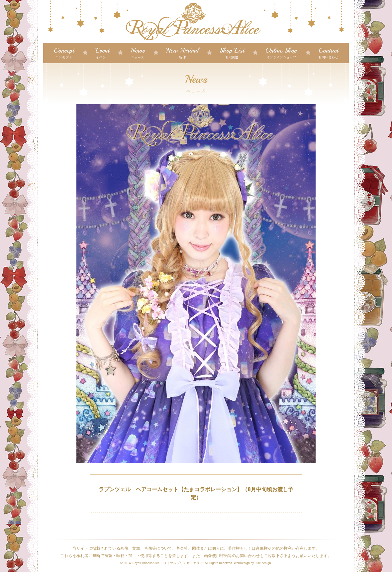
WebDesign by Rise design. (253, 563)
